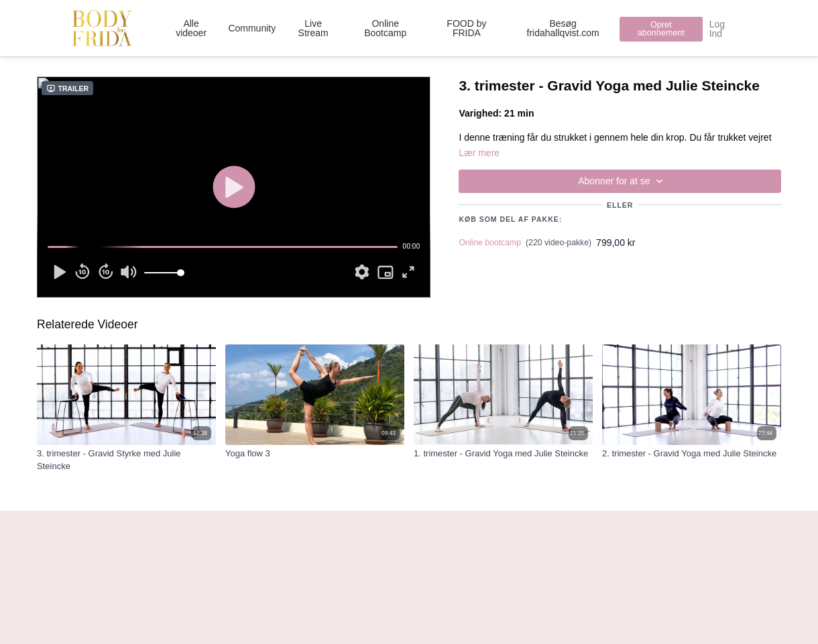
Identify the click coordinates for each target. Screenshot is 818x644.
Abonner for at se (622, 181)
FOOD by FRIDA (466, 28)
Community (252, 28)
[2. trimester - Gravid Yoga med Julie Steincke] (692, 454)
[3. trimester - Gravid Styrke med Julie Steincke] (126, 460)
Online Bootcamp (385, 28)
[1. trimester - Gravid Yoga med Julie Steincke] (503, 454)
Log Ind (717, 29)
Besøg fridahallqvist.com (563, 28)
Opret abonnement (661, 29)
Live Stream (313, 28)
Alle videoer (191, 28)
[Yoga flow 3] (315, 454)
